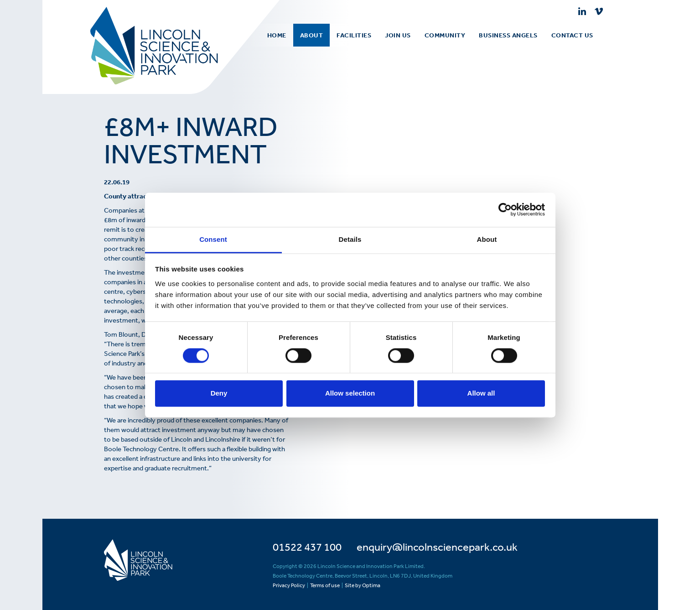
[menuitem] (312, 35)
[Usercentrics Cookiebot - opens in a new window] (505, 209)
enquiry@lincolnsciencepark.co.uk (437, 547)
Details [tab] (350, 239)
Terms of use (325, 585)
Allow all (481, 394)
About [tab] (487, 239)
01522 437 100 (307, 547)
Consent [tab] (213, 239)
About (312, 35)
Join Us (398, 35)
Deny (219, 394)
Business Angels (508, 35)
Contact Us (572, 35)
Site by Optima (363, 585)
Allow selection (350, 394)
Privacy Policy (289, 585)
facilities (354, 35)
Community (445, 35)
